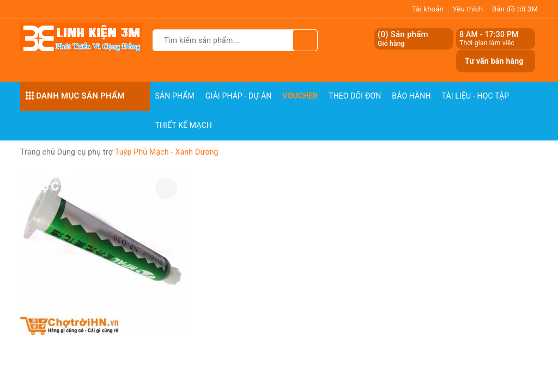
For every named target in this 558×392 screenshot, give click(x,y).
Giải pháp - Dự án (239, 96)
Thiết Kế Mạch (184, 125)
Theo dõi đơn (355, 96)
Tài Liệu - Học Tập (476, 96)
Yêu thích (468, 9)
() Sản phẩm (403, 39)
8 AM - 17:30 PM (489, 34)
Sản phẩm (175, 96)
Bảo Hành (411, 96)
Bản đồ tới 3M (515, 9)
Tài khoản (428, 9)
